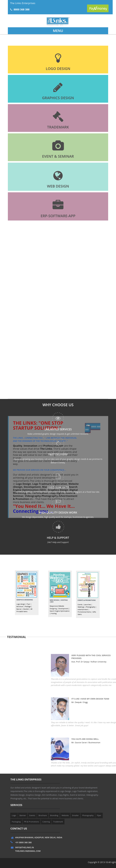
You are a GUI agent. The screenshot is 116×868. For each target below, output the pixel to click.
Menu (58, 31)
